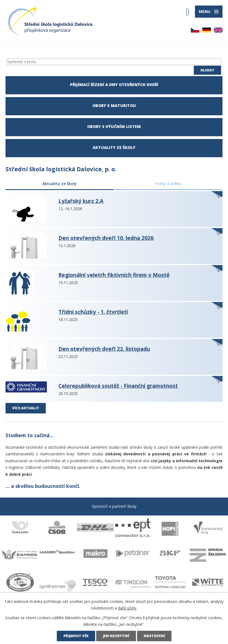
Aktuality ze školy (59, 184)
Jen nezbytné (116, 636)
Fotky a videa (168, 184)
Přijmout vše (76, 636)
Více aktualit (26, 408)
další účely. (128, 608)
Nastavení (154, 636)
